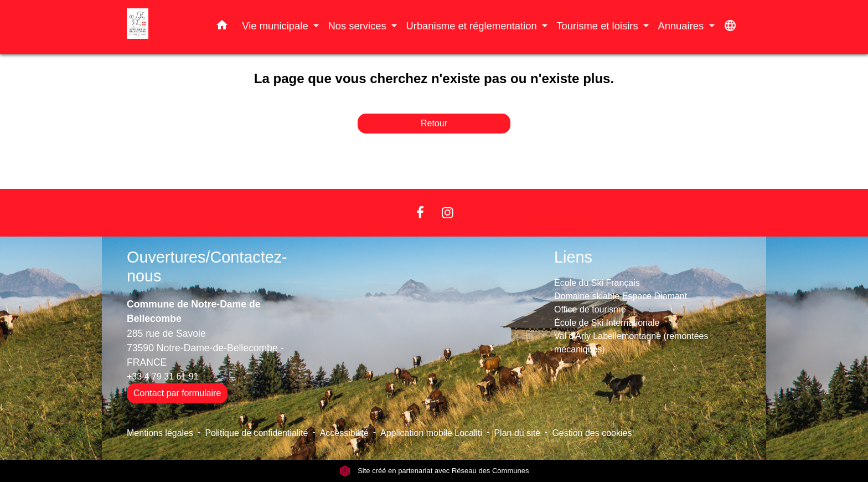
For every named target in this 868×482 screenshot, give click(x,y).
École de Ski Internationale (607, 323)
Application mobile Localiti (431, 433)
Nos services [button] (358, 26)
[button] (222, 27)
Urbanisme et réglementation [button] (472, 26)
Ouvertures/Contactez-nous (207, 267)
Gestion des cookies (592, 433)
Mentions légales (160, 433)
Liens (573, 257)
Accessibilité (344, 433)
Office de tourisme (590, 309)
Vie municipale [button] (276, 26)
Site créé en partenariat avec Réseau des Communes (434, 471)
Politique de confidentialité (256, 433)
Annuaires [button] (682, 26)
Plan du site (517, 433)
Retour (434, 123)
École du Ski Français (597, 283)
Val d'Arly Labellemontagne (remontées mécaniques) (631, 343)
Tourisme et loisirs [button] (598, 26)
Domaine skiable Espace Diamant (621, 296)
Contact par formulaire (177, 393)
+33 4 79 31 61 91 (162, 376)
